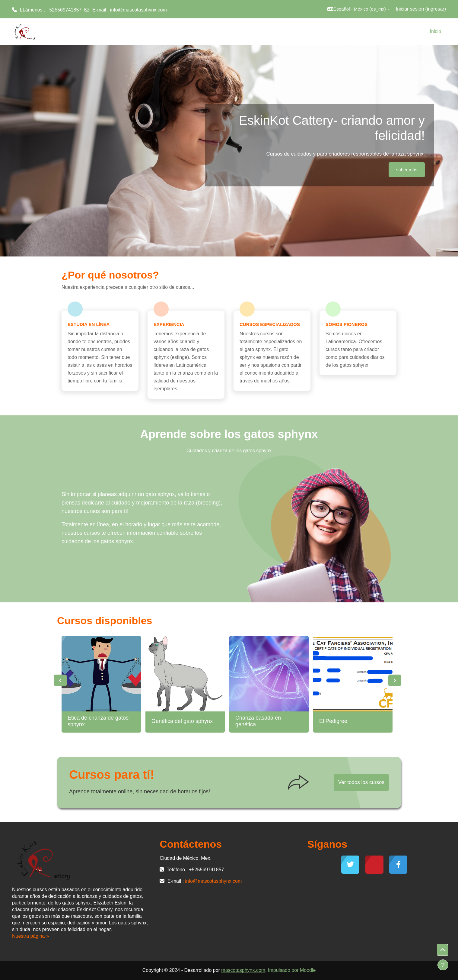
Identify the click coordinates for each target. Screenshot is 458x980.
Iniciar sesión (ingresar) (421, 9)
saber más (407, 170)
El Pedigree (333, 721)
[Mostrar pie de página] (443, 965)
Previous (60, 680)
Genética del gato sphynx (182, 721)
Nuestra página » (30, 936)
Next (395, 680)
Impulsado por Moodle (292, 970)
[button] (358, 9)
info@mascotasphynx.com (138, 10)
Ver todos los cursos (361, 782)
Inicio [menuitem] (436, 31)
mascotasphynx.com (243, 970)
